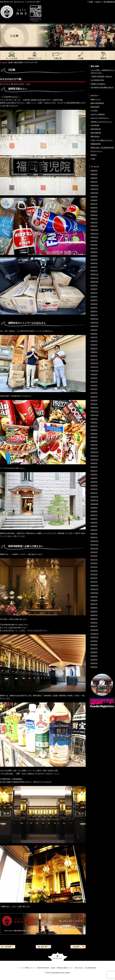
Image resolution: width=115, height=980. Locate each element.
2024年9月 (94, 241)
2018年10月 (94, 504)
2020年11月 (94, 411)
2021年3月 (94, 397)
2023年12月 (94, 274)
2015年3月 (94, 663)
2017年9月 (94, 552)
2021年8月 (94, 378)
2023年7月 (94, 293)
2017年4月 (94, 571)
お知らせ (98, 2)
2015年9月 (94, 641)
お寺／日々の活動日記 (98, 114)
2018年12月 (94, 497)
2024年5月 (94, 256)
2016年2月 (94, 623)
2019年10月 (94, 460)
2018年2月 (94, 534)
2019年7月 (94, 471)
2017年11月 (94, 545)
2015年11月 (94, 634)
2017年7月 (94, 560)
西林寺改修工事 (96, 129)
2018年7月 (94, 515)
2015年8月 (94, 645)
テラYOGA (94, 111)
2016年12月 (94, 586)
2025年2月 (94, 223)
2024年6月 (94, 252)
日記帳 (91, 2)
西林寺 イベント (96, 99)
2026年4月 (94, 171)
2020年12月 (94, 408)
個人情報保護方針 (109, 2)
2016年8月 (94, 600)
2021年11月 (94, 367)
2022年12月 (94, 319)
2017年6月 (94, 563)
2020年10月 (94, 415)
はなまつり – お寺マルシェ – (100, 118)
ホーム (4, 62)
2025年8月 (94, 200)
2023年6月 (94, 297)
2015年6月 (94, 652)
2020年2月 (94, 445)
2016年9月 (94, 597)
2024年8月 (94, 245)
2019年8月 (94, 467)
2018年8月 (94, 511)
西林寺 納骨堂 (18, 62)
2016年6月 (94, 608)
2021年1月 (94, 404)
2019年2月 (94, 489)
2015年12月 (94, 630)
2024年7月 (94, 248)
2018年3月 (94, 530)
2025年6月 (94, 208)
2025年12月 (94, 185)
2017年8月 (94, 556)
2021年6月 (94, 386)
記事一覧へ (43, 947)
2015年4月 (94, 660)
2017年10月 (94, 549)
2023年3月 (94, 308)
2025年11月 (94, 189)
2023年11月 (94, 278)
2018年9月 (94, 508)
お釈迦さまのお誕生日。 (98, 84)
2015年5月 (94, 656)
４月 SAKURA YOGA (97, 80)
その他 (28, 84)
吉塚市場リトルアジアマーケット (101, 122)
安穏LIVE (94, 155)
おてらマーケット (96, 151)
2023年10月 (94, 282)
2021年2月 (94, 400)
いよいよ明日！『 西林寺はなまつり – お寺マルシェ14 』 (103, 71)
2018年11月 (94, 500)
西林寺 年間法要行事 (97, 103)
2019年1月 (94, 493)
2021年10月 (94, 371)
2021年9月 (94, 374)
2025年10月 (94, 193)
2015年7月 (94, 649)
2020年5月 (94, 434)
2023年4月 (94, 304)
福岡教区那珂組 (96, 144)
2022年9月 (94, 330)
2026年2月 (94, 178)
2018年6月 (94, 519)
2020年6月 (94, 430)
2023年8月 (94, 289)
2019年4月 (94, 482)
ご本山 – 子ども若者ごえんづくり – (102, 140)
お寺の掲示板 (95, 125)
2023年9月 (94, 286)
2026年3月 (94, 174)
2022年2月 (94, 356)
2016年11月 (94, 589)
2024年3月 (94, 263)
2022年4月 (94, 348)
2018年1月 (94, 537)
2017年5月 (94, 567)
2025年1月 (94, 226)
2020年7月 (94, 426)
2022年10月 (94, 326)
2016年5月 (94, 611)
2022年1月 (94, 360)
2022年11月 (94, 323)
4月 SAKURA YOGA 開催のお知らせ (102, 87)
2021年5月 (94, 389)
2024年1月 (94, 271)
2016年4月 (94, 615)
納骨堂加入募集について (103, 55)
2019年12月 (94, 452)
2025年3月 (94, 219)
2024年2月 (94, 267)
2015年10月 (94, 637)
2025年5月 (94, 211)
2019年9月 (94, 463)
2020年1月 (94, 448)
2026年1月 (94, 182)
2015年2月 (94, 667)
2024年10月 (94, 237)
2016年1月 (94, 626)
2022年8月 (94, 334)
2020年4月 (94, 437)
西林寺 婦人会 (95, 136)
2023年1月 (94, 315)
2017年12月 (94, 541)
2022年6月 (94, 341)
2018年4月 (94, 526)
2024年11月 (94, 234)
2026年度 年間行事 (57, 55)
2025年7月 (94, 204)
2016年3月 (94, 619)
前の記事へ (8, 947)
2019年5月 (94, 478)
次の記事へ (78, 947)
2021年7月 (94, 382)
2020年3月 (94, 441)
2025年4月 (94, 215)
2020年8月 (94, 423)
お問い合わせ (79, 968)
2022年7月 (94, 337)
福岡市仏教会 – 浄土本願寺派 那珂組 (102, 148)
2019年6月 (94, 474)
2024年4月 (94, 260)
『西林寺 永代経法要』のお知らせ (101, 76)
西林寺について (34, 55)
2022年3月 (94, 352)
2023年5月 (94, 300)
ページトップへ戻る (58, 956)
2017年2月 (94, 578)
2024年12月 (94, 230)
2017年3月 (94, 574)
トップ (11, 55)
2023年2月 (94, 311)
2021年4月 (94, 393)
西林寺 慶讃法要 (96, 133)
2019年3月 (94, 486)
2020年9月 (94, 419)
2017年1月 (94, 582)
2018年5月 (94, 523)
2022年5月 (94, 345)
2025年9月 (94, 197)
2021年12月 (94, 363)
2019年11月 (94, 456)
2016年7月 (94, 604)
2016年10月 (94, 593)
